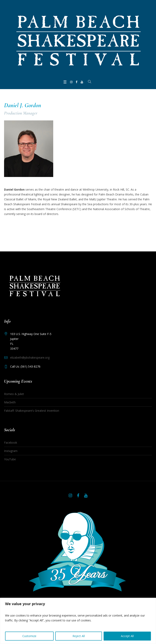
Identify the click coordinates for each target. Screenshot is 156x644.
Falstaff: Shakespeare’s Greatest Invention (32, 411)
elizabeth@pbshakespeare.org (30, 357)
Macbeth (10, 402)
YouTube (10, 459)
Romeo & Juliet (14, 394)
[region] (78, 621)
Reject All (79, 636)
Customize (29, 636)
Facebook (11, 443)
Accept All (127, 636)
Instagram (11, 451)
